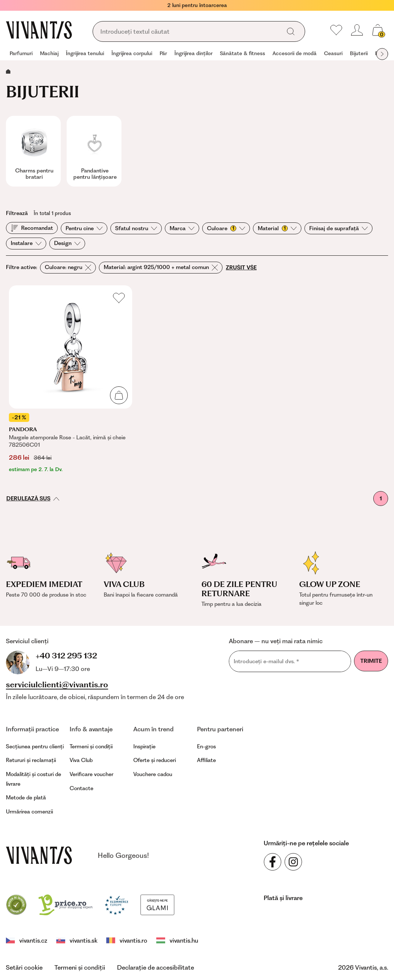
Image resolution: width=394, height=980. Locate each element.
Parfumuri (21, 53)
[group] (21, 54)
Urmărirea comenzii (29, 812)
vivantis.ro (127, 940)
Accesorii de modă (295, 53)
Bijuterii (359, 53)
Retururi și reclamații (31, 760)
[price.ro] (66, 904)
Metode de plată (26, 798)
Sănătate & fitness (243, 53)
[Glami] (157, 904)
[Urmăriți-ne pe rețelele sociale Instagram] (293, 862)
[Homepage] (39, 30)
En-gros (206, 746)
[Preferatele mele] (336, 30)
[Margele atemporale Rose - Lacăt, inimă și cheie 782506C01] (71, 379)
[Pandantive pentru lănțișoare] (94, 151)
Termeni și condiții (91, 746)
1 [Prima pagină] (381, 499)
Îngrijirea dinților (193, 53)
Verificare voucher (91, 774)
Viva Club (81, 760)
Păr (163, 53)
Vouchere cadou (153, 774)
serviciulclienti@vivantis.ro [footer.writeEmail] (57, 685)
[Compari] (16, 904)
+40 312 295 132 (66, 656)
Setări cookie (24, 967)
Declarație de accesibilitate (156, 967)
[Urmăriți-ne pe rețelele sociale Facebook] (273, 862)
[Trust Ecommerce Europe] (116, 904)
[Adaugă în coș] (119, 395)
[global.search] (291, 31)
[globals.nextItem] (382, 54)
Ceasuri (333, 53)
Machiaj (49, 53)
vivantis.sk (77, 940)
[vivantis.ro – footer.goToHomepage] (39, 855)
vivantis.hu (177, 940)
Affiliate (206, 760)
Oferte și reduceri (155, 760)
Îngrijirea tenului (85, 53)
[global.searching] (189, 32)
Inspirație (144, 746)
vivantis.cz (27, 940)
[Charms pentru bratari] (33, 151)
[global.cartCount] (378, 30)
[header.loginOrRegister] (357, 30)
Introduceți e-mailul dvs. (266, 662)
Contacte (81, 788)
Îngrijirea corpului (132, 53)
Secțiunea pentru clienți (35, 746)
